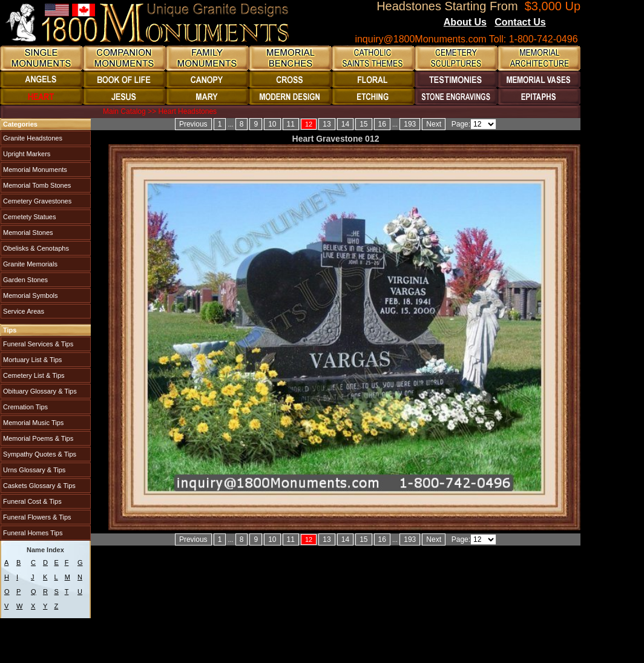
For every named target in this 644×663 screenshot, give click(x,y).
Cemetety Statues (29, 217)
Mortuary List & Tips (31, 360)
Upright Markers (26, 154)
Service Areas (23, 311)
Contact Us (520, 22)
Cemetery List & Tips (33, 375)
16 (382, 124)
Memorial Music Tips (32, 423)
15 (363, 124)
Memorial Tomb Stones (36, 185)
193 (410, 124)
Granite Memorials (29, 264)
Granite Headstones (32, 138)
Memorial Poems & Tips (37, 438)
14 (345, 124)
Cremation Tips (25, 407)
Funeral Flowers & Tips (36, 517)
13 (327, 124)
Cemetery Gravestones (36, 201)
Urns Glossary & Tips (33, 470)
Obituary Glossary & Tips (39, 391)
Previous (193, 124)
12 (309, 124)
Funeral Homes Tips (32, 533)
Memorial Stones (27, 233)
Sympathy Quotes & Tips (39, 454)
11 (291, 124)
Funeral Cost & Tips (31, 501)
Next (434, 124)
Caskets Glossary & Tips (38, 486)
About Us (465, 22)
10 (272, 124)
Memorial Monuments (34, 170)
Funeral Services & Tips (37, 344)
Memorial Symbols (30, 295)
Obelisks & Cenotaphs (35, 248)
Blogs (562, 23)
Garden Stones (25, 280)
